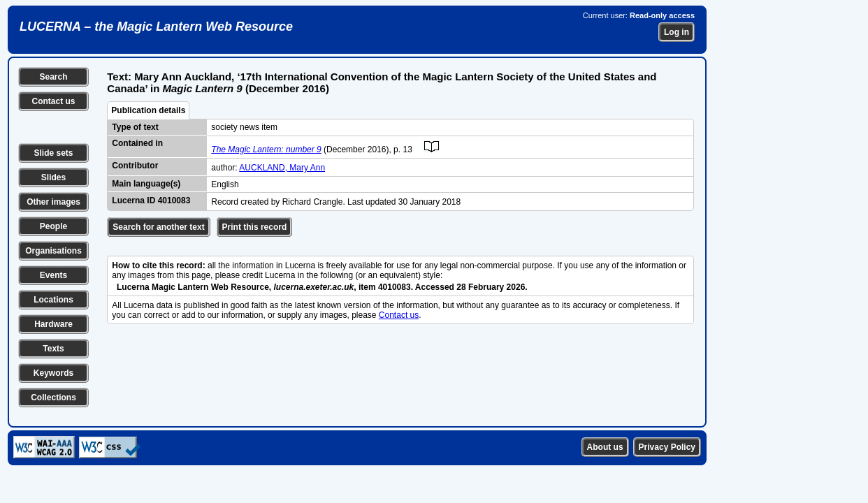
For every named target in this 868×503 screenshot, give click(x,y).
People (53, 226)
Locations (53, 300)
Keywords (53, 373)
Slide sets (53, 153)
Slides (53, 177)
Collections (53, 398)
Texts (53, 349)
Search (53, 77)
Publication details (148, 110)
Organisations (53, 251)
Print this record (255, 227)
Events (53, 275)
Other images (53, 202)
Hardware (53, 324)
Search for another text (158, 227)
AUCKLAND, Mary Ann (282, 168)
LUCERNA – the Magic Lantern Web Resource (156, 27)
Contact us (53, 101)
